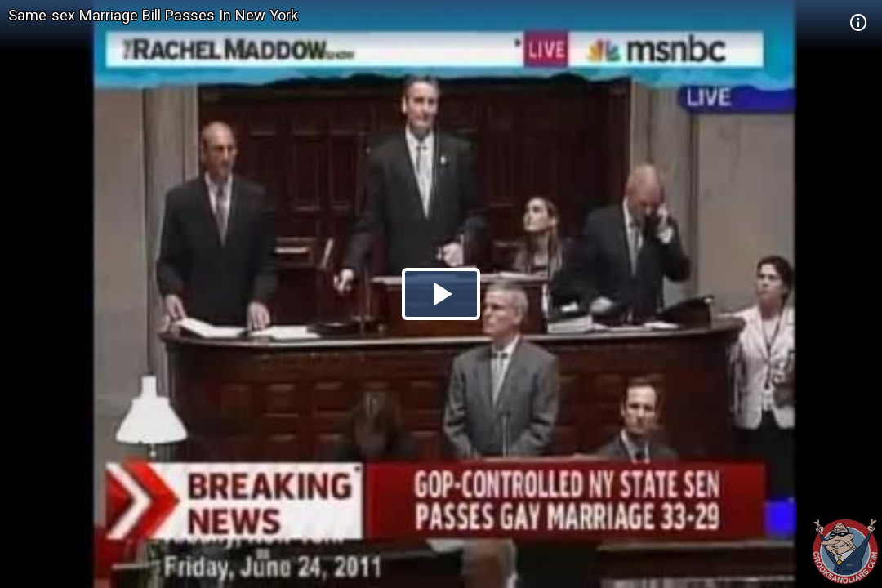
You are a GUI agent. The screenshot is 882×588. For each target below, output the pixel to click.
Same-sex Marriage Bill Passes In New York (153, 15)
